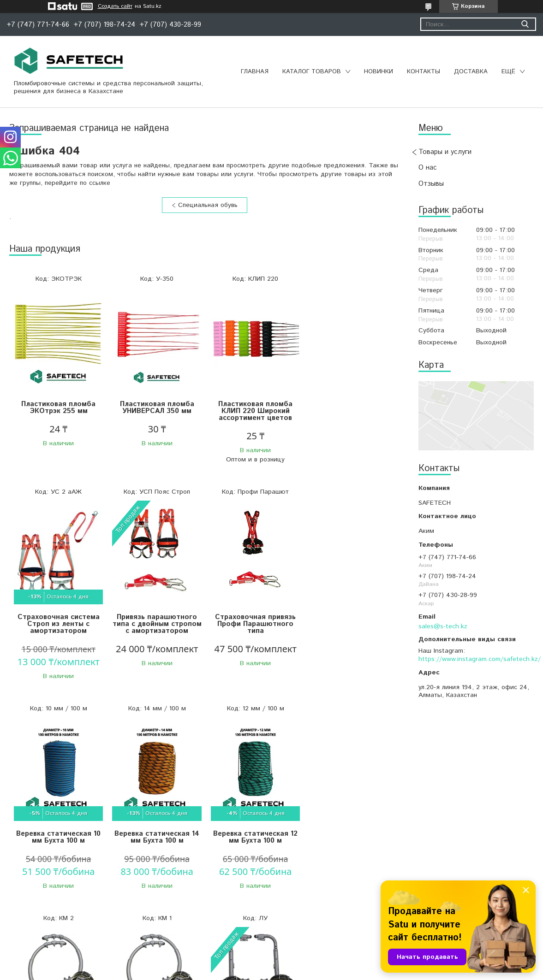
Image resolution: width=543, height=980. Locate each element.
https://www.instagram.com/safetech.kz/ (480, 659)
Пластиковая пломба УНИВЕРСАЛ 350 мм (156, 407)
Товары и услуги (445, 152)
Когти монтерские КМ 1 (253, 831)
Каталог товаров (312, 72)
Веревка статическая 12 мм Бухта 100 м (58, 835)
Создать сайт (115, 6)
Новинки (379, 72)
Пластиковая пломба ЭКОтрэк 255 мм (58, 407)
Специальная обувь (208, 205)
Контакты (424, 72)
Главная (255, 72)
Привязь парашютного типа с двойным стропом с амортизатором (58, 631)
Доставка (471, 72)
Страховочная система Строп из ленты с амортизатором (351, 411)
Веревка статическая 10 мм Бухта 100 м (254, 624)
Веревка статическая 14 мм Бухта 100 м (351, 624)
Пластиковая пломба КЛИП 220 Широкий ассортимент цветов (254, 411)
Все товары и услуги (201, 924)
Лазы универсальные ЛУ (351, 831)
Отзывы (431, 184)
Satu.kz (312, 963)
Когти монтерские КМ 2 (156, 831)
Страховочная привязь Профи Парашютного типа (156, 628)
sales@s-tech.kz (443, 626)
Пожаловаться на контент (288, 971)
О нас (428, 168)
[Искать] (525, 24)
